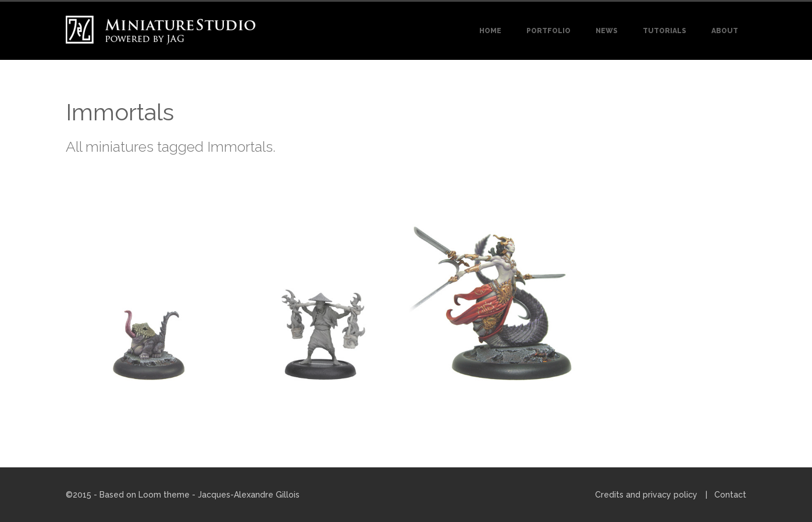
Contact (730, 495)
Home (490, 31)
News (607, 31)
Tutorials (665, 31)
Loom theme (164, 495)
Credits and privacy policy (646, 495)
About (725, 31)
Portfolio (549, 31)
